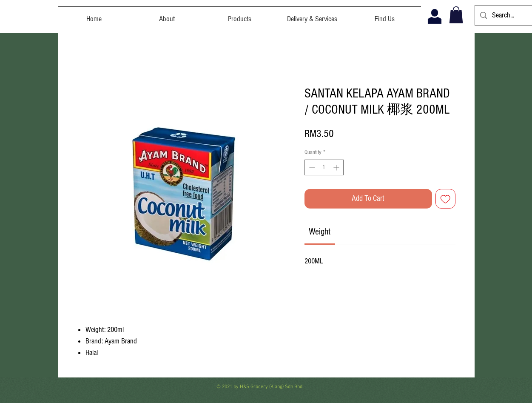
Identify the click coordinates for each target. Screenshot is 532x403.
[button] (456, 15)
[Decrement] (311, 167)
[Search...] (505, 15)
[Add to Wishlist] (445, 199)
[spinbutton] (324, 167)
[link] (320, 232)
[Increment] (337, 167)
